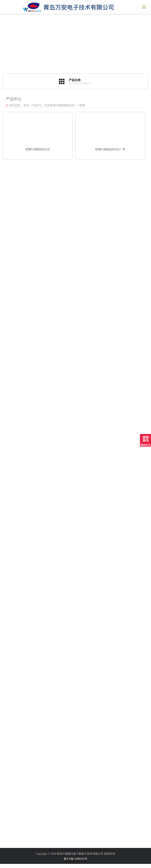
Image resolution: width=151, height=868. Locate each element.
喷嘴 (82, 105)
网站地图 (6, 866)
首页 (26, 105)
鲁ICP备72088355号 (75, 859)
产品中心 (37, 105)
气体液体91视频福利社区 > (61, 105)
